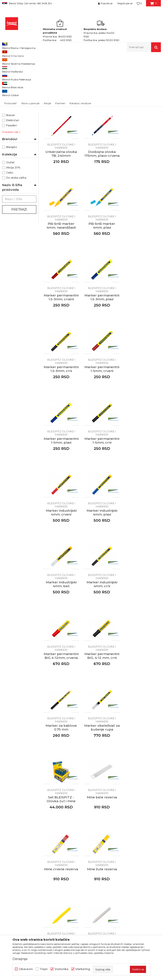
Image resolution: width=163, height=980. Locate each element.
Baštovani (13, 169)
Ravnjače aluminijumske (18, 91)
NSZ (9, 131)
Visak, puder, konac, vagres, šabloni (15, 101)
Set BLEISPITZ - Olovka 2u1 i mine (143, 571)
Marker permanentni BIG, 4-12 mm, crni (143, 499)
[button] (144, 47)
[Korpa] (154, 5)
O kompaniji (79, 780)
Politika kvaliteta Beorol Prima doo (87, 788)
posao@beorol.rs (38, 850)
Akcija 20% (13, 226)
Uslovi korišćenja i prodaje (136, 780)
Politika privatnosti (131, 792)
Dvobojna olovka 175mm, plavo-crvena (61, 212)
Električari (13, 179)
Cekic (10, 231)
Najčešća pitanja (130, 820)
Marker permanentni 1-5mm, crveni (61, 356)
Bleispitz (12, 206)
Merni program (37, 61)
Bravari (11, 174)
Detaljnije (20, 959)
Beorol (6, 61)
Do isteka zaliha (16, 236)
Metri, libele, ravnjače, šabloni (67, 61)
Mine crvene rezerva (102, 640)
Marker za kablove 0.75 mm (61, 571)
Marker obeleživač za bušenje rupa (102, 571)
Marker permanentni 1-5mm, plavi (102, 356)
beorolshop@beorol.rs (41, 799)
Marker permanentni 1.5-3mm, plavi (102, 284)
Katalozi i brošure (83, 814)
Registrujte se (125, 3)
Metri (8, 78)
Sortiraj (109, 75)
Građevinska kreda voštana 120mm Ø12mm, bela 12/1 (102, 716)
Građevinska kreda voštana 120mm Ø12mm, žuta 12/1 (61, 716)
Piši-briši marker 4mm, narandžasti (102, 212)
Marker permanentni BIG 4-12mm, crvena (102, 499)
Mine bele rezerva (61, 640)
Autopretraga (89, 75)
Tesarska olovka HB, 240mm (61, 141)
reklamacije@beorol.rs (41, 825)
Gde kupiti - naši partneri (88, 808)
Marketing (83, 969)
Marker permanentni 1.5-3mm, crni (143, 284)
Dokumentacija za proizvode (91, 820)
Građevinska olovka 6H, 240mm (102, 141)
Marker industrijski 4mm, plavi (102, 427)
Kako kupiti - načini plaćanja (138, 798)
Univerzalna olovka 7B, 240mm (143, 141)
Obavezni (26, 969)
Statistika (61, 969)
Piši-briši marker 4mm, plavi (143, 212)
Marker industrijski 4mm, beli (143, 427)
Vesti (74, 796)
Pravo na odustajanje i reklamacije (134, 812)
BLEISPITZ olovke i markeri (14, 110)
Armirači (12, 163)
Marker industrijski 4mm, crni (61, 499)
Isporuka (124, 803)
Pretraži (19, 268)
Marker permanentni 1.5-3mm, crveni (61, 284)
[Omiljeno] (139, 3)
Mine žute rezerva (143, 640)
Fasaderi (12, 184)
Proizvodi (19, 61)
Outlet (10, 221)
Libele (9, 83)
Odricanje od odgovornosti (137, 786)
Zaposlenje (78, 802)
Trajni (44, 969)
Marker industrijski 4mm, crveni (61, 427)
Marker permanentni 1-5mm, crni (143, 356)
